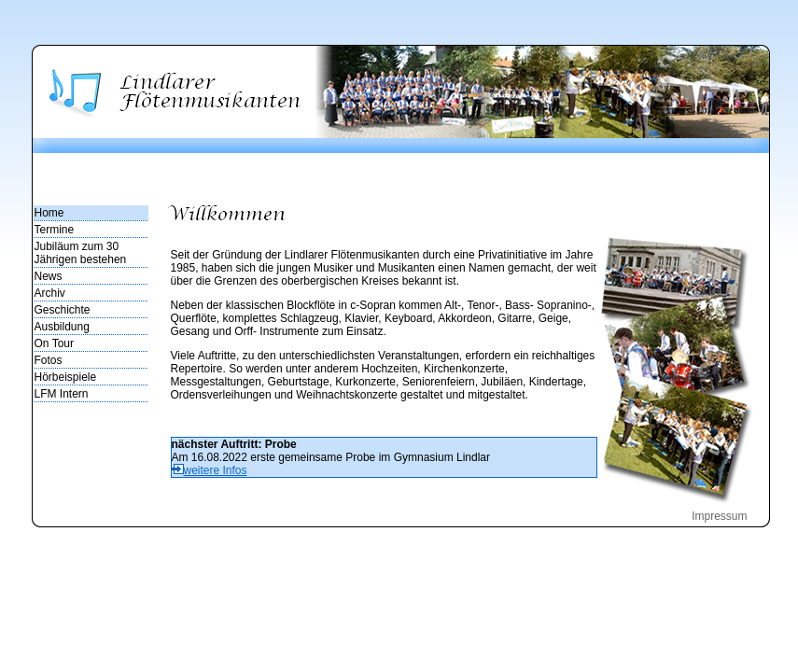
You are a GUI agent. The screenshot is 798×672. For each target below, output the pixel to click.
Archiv (50, 293)
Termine (55, 230)
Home (49, 213)
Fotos (49, 360)
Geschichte (63, 310)
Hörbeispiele (66, 377)
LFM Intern (62, 394)
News (49, 276)
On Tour (54, 343)
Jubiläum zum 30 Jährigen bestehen (81, 253)
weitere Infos (210, 470)
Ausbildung (62, 327)
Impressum (719, 516)
